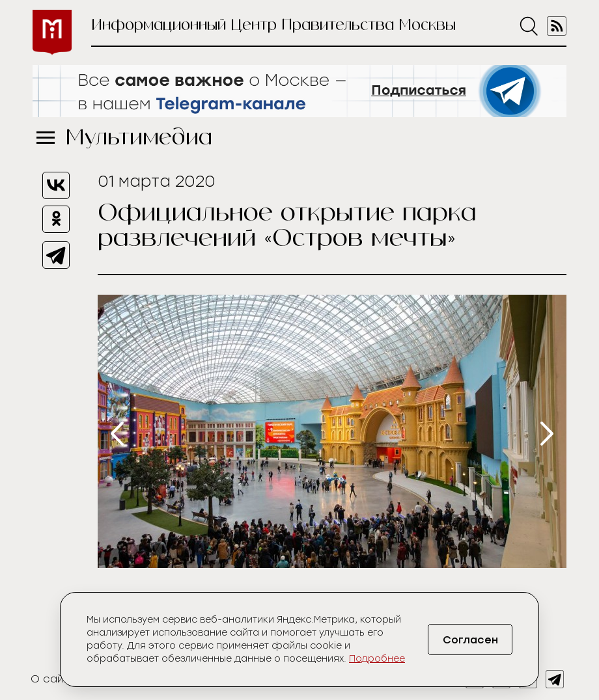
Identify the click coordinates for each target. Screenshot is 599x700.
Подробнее (377, 659)
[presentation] (117, 434)
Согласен (470, 640)
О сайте (54, 679)
